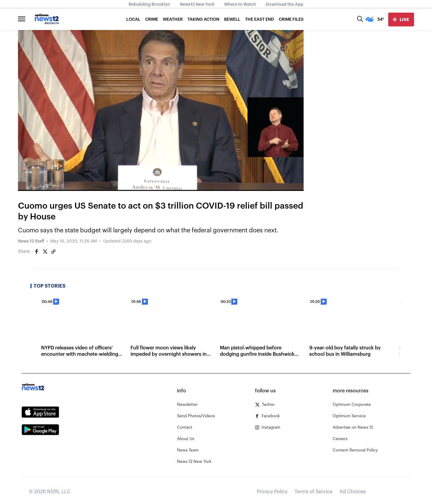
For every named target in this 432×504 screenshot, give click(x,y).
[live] (401, 20)
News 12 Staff (31, 241)
